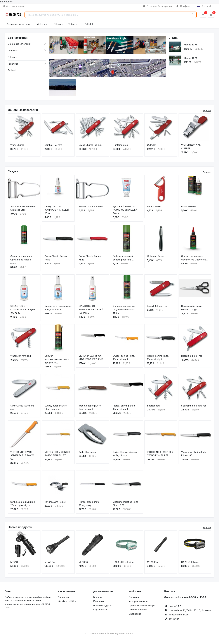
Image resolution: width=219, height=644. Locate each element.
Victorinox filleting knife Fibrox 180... (194, 454)
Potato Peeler (154, 206)
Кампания (99, 601)
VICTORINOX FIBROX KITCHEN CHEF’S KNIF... (92, 358)
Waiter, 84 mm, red (21, 356)
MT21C (14, 562)
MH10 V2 (83, 562)
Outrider (151, 145)
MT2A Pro (152, 562)
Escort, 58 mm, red (157, 306)
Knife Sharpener (87, 452)
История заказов (138, 601)
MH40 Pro (50, 562)
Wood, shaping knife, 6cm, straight (90, 407)
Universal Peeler (156, 256)
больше (207, 111)
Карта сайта (100, 610)
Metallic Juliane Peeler (91, 206)
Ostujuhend (64, 597)
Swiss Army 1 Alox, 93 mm (22, 407)
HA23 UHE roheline (123, 562)
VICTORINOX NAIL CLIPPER (191, 147)
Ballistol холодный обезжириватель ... (123, 258)
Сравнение (135, 614)
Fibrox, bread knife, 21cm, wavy (89, 504)
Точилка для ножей (55, 502)
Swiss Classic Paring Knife (56, 258)
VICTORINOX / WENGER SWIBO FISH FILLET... (58, 454)
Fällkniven (73, 24)
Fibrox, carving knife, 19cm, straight (124, 407)
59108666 (174, 619)
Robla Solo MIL (189, 206)
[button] (55, 47)
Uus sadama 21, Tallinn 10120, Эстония (190, 610)
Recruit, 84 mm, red (192, 356)
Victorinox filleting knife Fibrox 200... (125, 504)
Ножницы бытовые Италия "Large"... (192, 308)
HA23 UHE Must (190, 562)
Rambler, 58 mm (53, 145)
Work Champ (17, 145)
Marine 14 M (190, 58)
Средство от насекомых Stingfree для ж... (58, 308)
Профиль (184, 6)
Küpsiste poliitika (67, 601)
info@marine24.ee (179, 615)
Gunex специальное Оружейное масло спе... (195, 258)
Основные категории (18, 24)
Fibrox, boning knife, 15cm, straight (158, 358)
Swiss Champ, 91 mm (90, 145)
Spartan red (153, 406)
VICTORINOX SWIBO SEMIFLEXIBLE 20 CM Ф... (22, 455)
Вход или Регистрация (157, 6)
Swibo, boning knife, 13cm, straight (124, 358)
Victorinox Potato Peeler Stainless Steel (23, 208)
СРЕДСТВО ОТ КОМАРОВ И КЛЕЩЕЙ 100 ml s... (23, 309)
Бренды (98, 597)
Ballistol (89, 24)
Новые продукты (103, 605)
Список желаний (138, 610)
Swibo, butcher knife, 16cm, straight (56, 407)
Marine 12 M (190, 45)
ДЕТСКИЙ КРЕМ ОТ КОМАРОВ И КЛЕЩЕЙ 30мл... (125, 210)
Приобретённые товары (142, 605)
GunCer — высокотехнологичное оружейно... (57, 359)
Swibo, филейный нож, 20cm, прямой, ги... (23, 504)
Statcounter (6, 2)
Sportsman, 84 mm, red (194, 406)
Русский (205, 6)
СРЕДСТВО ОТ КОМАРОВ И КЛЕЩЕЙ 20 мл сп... (57, 210)
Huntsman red (120, 145)
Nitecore (58, 24)
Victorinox (42, 24)
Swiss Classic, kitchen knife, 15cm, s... (125, 454)
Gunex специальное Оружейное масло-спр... (21, 260)
